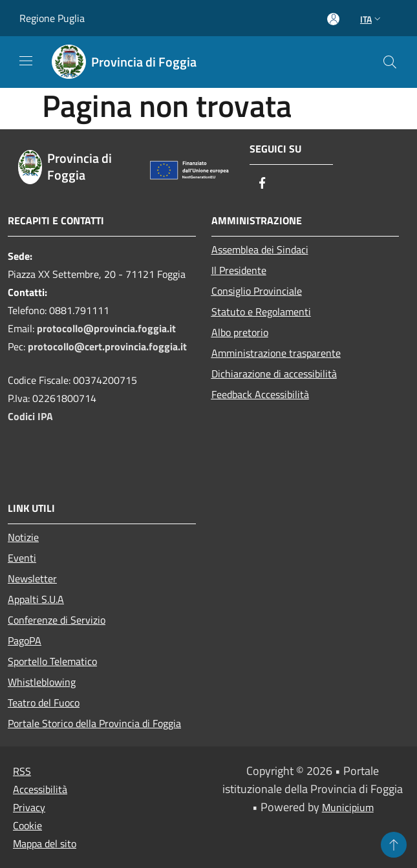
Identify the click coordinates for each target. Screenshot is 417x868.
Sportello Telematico (52, 661)
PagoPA (25, 640)
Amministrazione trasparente (276, 353)
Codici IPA (30, 416)
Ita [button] (372, 19)
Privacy (29, 807)
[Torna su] (394, 845)
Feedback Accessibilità (260, 394)
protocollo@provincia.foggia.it (106, 328)
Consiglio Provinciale (257, 291)
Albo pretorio (240, 332)
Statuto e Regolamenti (261, 312)
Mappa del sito (45, 843)
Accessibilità (40, 789)
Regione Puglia (52, 18)
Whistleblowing (42, 682)
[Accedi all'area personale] (333, 19)
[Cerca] (390, 62)
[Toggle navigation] (26, 61)
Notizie (23, 537)
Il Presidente (239, 270)
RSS (22, 771)
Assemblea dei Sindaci (260, 249)
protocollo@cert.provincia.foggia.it (107, 346)
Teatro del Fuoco (44, 703)
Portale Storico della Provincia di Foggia (94, 723)
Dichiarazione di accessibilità (274, 374)
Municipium (348, 807)
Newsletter (32, 578)
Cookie (27, 825)
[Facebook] (262, 184)
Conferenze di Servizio (57, 620)
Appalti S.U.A (36, 599)
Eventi (22, 558)
